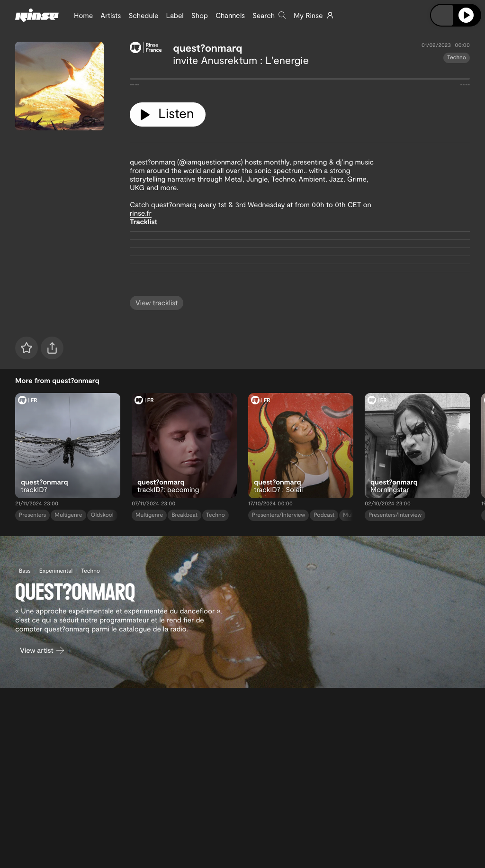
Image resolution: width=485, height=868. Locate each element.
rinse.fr (141, 213)
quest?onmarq (207, 48)
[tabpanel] (300, 81)
